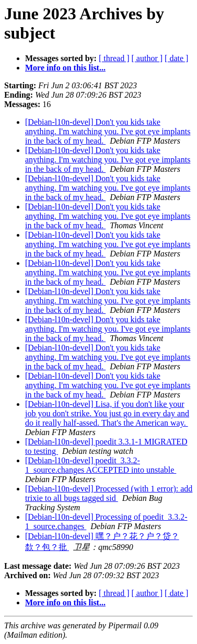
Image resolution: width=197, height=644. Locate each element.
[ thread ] (114, 58)
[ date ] (176, 58)
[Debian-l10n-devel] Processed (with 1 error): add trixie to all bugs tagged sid (109, 493)
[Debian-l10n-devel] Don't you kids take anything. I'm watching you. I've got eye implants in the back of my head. (108, 131)
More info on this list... (65, 68)
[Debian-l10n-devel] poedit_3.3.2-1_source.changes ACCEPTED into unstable (101, 465)
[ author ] (147, 58)
